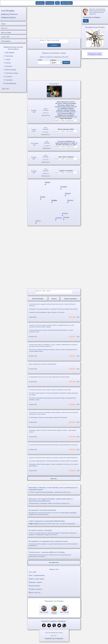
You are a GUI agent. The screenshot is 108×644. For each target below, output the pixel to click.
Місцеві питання (34, 587)
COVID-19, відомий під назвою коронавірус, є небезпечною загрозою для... (54, 491)
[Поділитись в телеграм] (49, 627)
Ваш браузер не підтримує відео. (54, 74)
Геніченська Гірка (12, 73)
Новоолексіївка (11, 70)
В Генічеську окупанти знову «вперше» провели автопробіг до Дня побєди (50, 391)
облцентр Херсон (8, 17)
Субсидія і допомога (35, 591)
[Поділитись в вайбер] (54, 627)
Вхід (57, 3)
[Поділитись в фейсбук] (44, 627)
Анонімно (54, 46)
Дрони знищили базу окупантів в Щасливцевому (43, 366)
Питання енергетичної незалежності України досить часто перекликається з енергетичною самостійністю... (54, 556)
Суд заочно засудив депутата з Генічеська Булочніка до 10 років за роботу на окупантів (53, 463)
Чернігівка (9, 56)
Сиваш (8, 59)
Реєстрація (50, 3)
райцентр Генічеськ (9, 14)
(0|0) (78, 319)
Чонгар (8, 63)
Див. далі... (54, 635)
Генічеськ (9, 66)
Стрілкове (9, 80)
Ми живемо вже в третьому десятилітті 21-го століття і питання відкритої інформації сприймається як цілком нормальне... (54, 514)
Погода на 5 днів (95, 54)
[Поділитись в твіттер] (59, 627)
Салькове (9, 76)
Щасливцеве (10, 52)
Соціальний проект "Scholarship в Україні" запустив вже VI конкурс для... (54, 503)
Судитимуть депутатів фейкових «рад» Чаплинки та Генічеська (47, 314)
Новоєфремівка (11, 83)
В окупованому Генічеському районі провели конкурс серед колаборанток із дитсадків (53, 446)
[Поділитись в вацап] (64, 627)
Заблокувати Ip (46, 116)
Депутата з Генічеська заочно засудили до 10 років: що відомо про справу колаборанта (53, 459)
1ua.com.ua (40, 3)
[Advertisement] (54, 23)
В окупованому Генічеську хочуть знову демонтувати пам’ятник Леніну (49, 379)
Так (86, 21)
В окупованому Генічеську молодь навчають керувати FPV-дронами (48, 419)
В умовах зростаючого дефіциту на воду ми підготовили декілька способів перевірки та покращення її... (54, 545)
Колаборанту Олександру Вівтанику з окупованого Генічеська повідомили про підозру (53, 311)
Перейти (66, 63)
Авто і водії (32, 574)
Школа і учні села (34, 594)
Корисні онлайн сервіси (36, 581)
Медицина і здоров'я (35, 584)
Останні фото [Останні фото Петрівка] (54, 84)
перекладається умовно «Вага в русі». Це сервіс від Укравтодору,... (54, 524)
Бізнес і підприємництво (37, 577)
